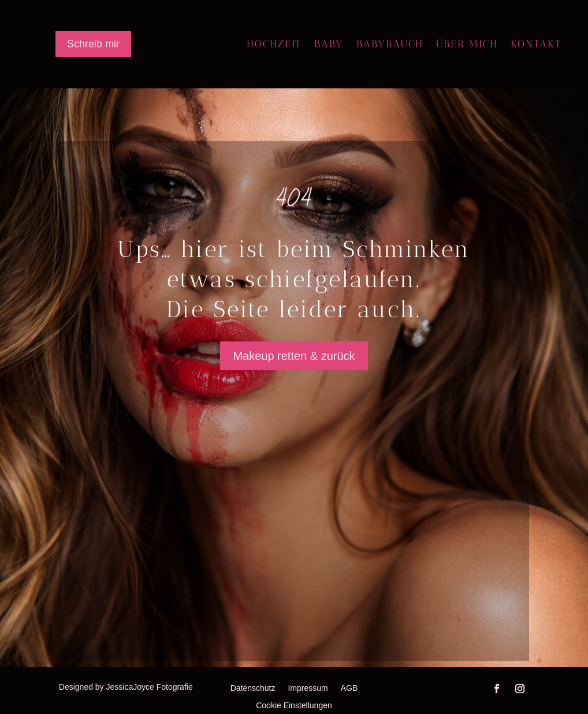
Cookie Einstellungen (294, 706)
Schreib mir (93, 44)
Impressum (308, 688)
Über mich (467, 45)
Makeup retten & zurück (294, 356)
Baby (329, 45)
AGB (349, 688)
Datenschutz (253, 688)
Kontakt (536, 45)
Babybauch (390, 45)
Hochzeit (274, 45)
